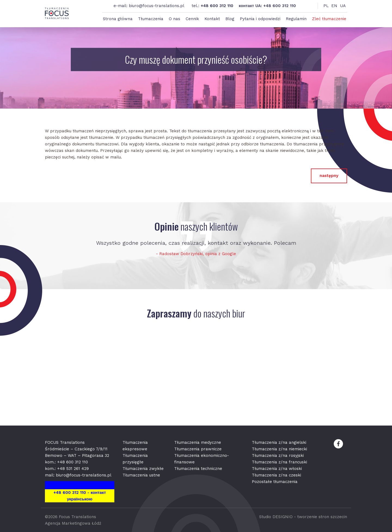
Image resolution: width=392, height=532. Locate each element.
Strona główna (118, 19)
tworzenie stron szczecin (322, 517)
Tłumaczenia (151, 19)
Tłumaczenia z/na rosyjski (278, 455)
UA (343, 6)
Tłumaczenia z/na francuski (279, 462)
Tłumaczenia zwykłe (143, 469)
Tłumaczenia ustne (141, 475)
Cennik (192, 19)
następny (329, 176)
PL (326, 6)
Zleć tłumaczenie (329, 19)
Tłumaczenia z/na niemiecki (279, 449)
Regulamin (296, 19)
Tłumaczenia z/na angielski (279, 442)
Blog (230, 19)
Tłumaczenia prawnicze (198, 449)
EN (334, 6)
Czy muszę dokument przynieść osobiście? (196, 59)
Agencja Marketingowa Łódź (73, 523)
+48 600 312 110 (217, 6)
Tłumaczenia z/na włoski (277, 469)
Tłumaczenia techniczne (198, 469)
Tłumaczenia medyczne (198, 442)
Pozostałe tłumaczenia (275, 482)
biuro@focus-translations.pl (157, 6)
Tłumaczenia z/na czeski (276, 475)
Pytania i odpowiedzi (260, 19)
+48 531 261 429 (73, 469)
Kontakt (212, 19)
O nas (174, 19)
